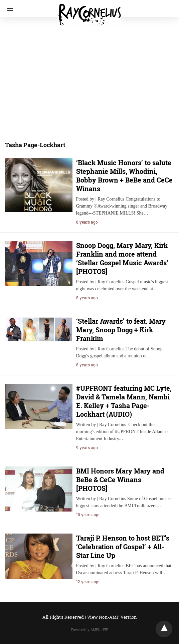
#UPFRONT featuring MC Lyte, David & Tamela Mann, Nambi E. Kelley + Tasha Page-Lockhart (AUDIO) (124, 401)
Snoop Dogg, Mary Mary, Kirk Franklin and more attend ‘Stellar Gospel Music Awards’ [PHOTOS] (122, 258)
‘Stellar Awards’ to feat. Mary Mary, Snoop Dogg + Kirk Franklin (121, 330)
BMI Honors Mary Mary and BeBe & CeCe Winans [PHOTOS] (120, 479)
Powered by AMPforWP (90, 630)
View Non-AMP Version (112, 617)
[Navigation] (8, 8)
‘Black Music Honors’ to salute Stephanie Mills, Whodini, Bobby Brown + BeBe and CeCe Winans (124, 176)
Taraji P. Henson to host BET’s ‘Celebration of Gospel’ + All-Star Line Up (123, 547)
